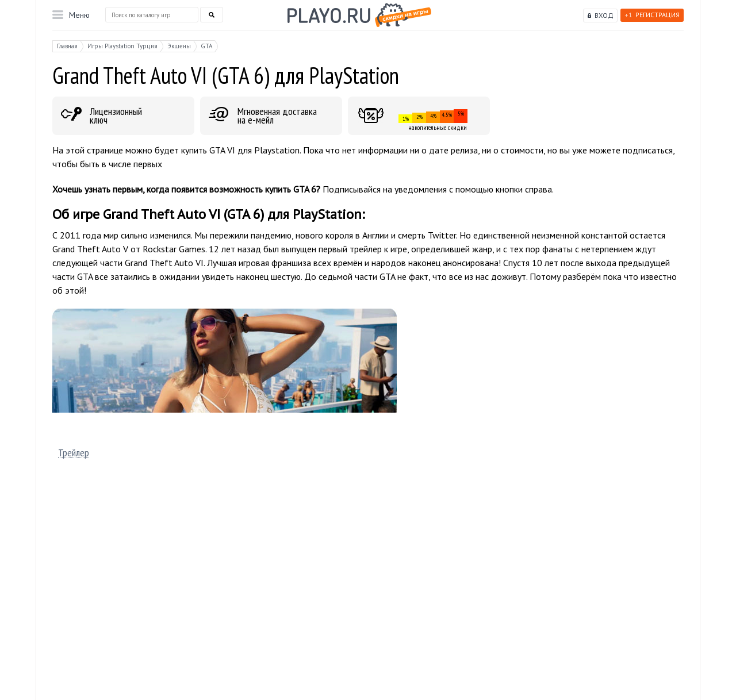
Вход (604, 15)
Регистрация (652, 15)
